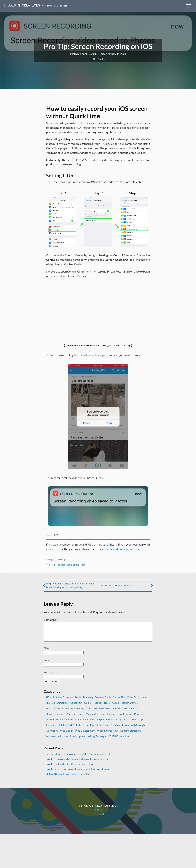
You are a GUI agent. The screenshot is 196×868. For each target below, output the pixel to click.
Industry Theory (54, 712)
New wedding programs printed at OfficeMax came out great (78, 758)
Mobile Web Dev (95, 718)
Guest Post (76, 706)
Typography (52, 734)
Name (47, 652)
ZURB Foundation (119, 740)
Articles (98, 817)
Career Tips (119, 701)
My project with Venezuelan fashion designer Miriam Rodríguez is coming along (70, 585)
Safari (127, 723)
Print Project (125, 718)
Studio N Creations (22, 6)
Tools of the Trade (76, 565)
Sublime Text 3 (66, 729)
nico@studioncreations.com (122, 549)
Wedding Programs (107, 734)
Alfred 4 (50, 701)
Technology (82, 729)
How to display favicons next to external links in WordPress (77, 773)
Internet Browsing (74, 712)
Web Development (85, 734)
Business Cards (103, 701)
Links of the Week (101, 712)
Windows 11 (64, 740)
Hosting (97, 706)
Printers (139, 718)
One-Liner (111, 718)
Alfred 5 (60, 701)
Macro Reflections (55, 718)
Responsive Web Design (109, 723)
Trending (115, 729)
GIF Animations (60, 706)
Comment (50, 620)
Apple (70, 701)
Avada (78, 701)
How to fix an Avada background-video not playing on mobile (78, 763)
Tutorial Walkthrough (133, 729)
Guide (87, 706)
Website (49, 676)
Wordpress (79, 740)
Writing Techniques (97, 740)
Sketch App (138, 723)
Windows (51, 740)
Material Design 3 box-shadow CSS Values (68, 778)
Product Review (65, 723)
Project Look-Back (85, 723)
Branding (88, 701)
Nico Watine (100, 59)
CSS (48, 706)
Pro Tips (62, 559)
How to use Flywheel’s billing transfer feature (70, 768)
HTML (106, 706)
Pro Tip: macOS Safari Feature (116, 585)
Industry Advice (129, 706)
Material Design (75, 718)
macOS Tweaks (130, 712)
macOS (116, 712)
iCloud (115, 706)
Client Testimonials (137, 701)
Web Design (67, 734)
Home (98, 813)
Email (47, 664)
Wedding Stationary (130, 734)
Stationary (51, 729)
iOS (53, 565)
